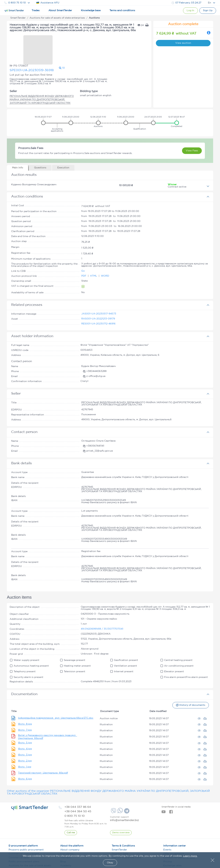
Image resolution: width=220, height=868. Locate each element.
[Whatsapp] (120, 790)
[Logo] (14, 11)
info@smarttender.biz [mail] (124, 798)
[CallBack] (71, 811)
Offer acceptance (174, 832)
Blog (63, 840)
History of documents (190, 683)
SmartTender (119, 828)
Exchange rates (172, 844)
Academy (66, 844)
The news (66, 836)
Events (167, 828)
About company (70, 828)
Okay (110, 863)
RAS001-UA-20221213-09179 (98, 297)
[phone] (78, 785)
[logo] (30, 786)
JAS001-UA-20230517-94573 (99, 292)
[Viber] (113, 790)
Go (83, 249)
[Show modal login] (189, 11)
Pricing (167, 840)
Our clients (67, 832)
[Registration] (207, 11)
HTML (94, 254)
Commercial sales (19, 836)
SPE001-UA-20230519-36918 (73, 41)
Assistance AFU (48, 3)
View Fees (192, 129)
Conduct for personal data (179, 836)
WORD (105, 254)
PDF (84, 254)
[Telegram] (126, 790)
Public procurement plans (24, 840)
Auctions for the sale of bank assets (30, 844)
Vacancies (66, 851)
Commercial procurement (24, 832)
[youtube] (164, 791)
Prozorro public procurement (26, 828)
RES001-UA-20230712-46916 (98, 302)
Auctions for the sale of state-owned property (31, 849)
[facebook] (171, 791)
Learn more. (190, 856)
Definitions (67, 848)
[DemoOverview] (121, 811)
